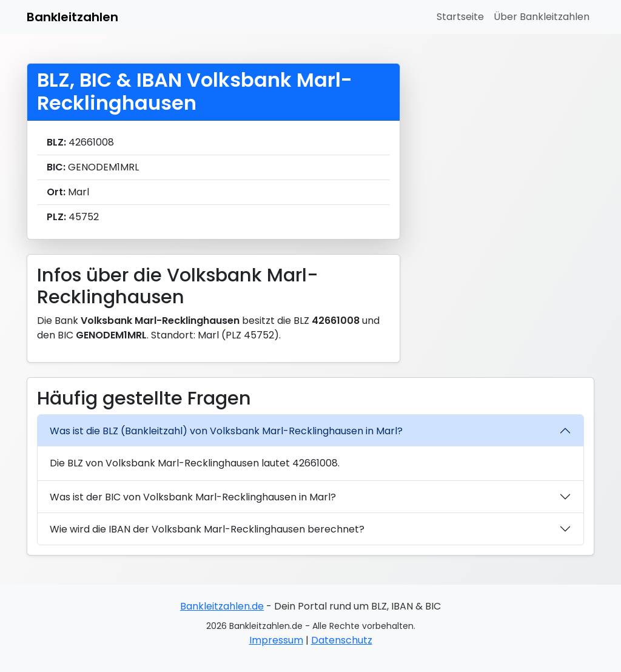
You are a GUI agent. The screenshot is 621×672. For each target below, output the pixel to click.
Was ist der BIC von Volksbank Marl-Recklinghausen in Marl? (193, 497)
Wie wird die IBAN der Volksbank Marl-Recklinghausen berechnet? (207, 529)
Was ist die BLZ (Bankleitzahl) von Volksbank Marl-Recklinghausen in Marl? (226, 431)
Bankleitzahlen (72, 17)
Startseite (460, 17)
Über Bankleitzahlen (542, 17)
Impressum (276, 640)
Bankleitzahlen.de (222, 606)
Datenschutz (342, 640)
